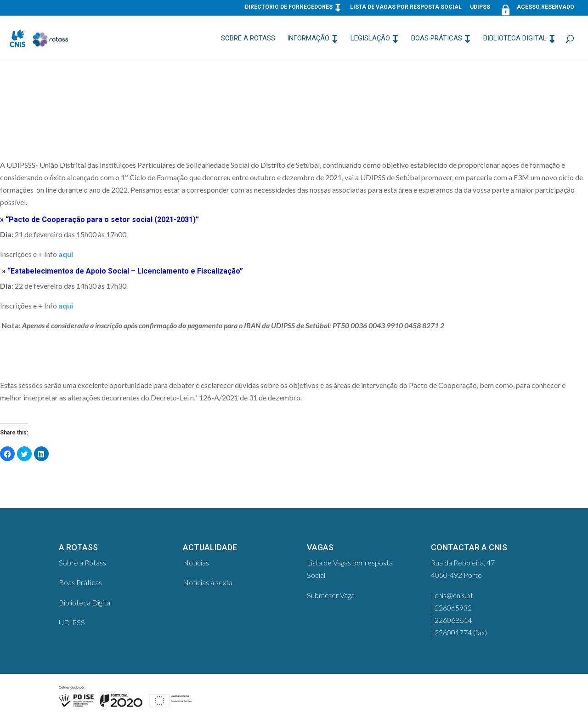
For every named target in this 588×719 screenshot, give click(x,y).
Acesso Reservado (536, 9)
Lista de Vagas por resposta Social (406, 7)
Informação (308, 39)
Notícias (196, 562)
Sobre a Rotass (248, 39)
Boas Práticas (437, 39)
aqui (66, 254)
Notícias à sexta (208, 582)
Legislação (370, 39)
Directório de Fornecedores (289, 7)
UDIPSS (480, 7)
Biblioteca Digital (515, 39)
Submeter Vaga (331, 595)
